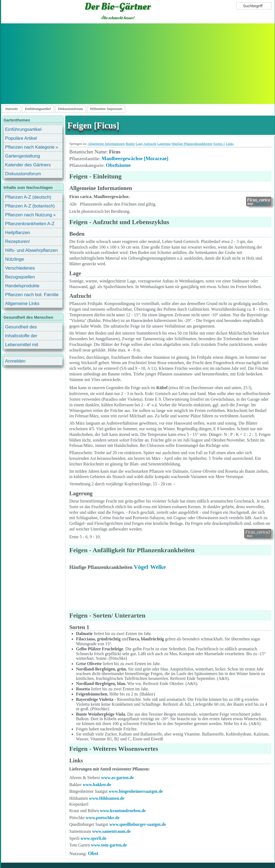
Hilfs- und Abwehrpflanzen (31, 250)
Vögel (141, 567)
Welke (158, 567)
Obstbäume (118, 165)
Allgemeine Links (22, 304)
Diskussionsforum (70, 109)
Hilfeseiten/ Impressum (106, 109)
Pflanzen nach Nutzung (29, 215)
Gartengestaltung (23, 156)
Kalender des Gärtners (28, 165)
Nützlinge (15, 259)
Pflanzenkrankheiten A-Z (30, 224)
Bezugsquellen (20, 277)
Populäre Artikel (21, 138)
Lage (139, 144)
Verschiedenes (20, 268)
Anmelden (15, 361)
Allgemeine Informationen (106, 144)
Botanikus (260, 204)
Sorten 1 (219, 144)
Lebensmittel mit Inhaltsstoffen (22, 345)
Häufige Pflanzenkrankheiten (192, 144)
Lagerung (164, 144)
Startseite (12, 109)
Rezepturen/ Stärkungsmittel (21, 242)
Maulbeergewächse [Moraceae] (135, 158)
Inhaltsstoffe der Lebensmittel (21, 337)
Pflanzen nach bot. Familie (32, 295)
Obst (93, 853)
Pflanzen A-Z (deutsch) (28, 197)
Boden (130, 144)
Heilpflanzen (18, 233)
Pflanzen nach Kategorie (30, 147)
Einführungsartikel (38, 109)
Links (230, 144)
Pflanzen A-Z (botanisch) (30, 206)
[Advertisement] (138, 64)
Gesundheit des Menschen (21, 328)
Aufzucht (150, 144)
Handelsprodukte (22, 286)
